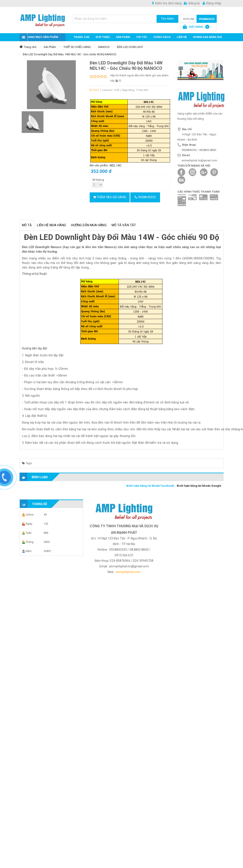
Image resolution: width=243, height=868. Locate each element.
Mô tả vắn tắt (124, 225)
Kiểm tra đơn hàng (167, 3)
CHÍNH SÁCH (162, 37)
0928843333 (207, 19)
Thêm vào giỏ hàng (110, 197)
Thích (94, 90)
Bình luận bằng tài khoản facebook (150, 486)
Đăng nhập (212, 3)
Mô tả (27, 225)
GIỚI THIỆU (103, 37)
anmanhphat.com (128, 572)
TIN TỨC (142, 37)
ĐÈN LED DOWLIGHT (130, 47)
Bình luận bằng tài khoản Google (199, 486)
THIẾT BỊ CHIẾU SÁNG (77, 47)
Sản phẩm (123, 37)
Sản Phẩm (50, 47)
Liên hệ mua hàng (51, 225)
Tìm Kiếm (167, 19)
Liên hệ (182, 37)
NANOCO (104, 47)
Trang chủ (82, 37)
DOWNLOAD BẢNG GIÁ (208, 37)
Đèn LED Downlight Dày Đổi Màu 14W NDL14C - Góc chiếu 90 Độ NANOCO (70, 54)
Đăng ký (192, 3)
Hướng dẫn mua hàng (89, 225)
